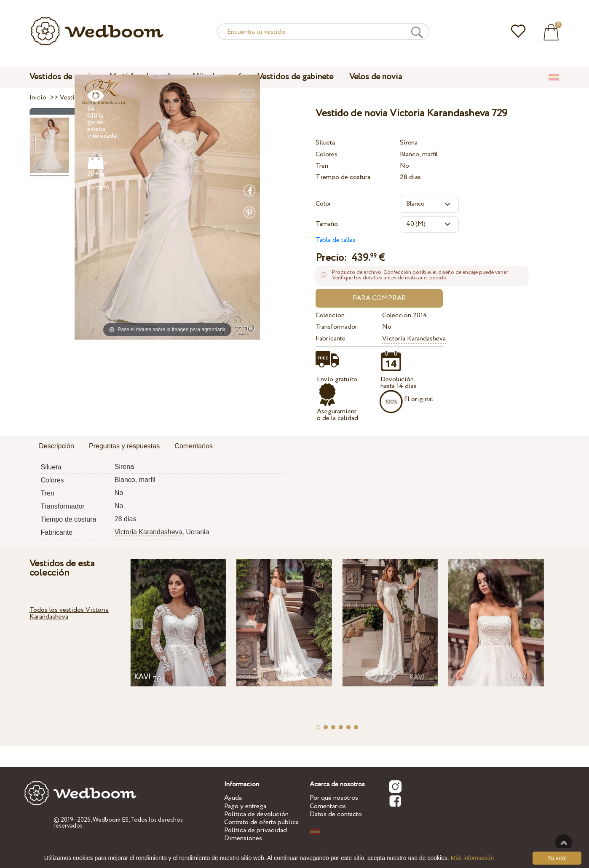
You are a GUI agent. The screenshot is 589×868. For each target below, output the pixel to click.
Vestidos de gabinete (295, 77)
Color (323, 204)
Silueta (325, 143)
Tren (322, 166)
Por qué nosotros (334, 798)
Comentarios (328, 806)
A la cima (564, 843)
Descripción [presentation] (56, 446)
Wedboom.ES (111, 820)
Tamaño (327, 224)
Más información (473, 858)
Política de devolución (256, 814)
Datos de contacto (336, 814)
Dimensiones (243, 838)
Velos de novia (376, 77)
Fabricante (331, 339)
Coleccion (330, 315)
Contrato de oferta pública (261, 822)
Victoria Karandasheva (414, 339)
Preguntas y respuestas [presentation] (124, 446)
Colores (327, 154)
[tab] (56, 447)
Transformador (336, 327)
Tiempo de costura (343, 177)
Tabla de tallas (336, 240)
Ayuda (233, 798)
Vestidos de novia (62, 77)
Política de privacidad (256, 830)
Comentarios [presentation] (194, 446)
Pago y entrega (245, 806)
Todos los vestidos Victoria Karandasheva (69, 613)
